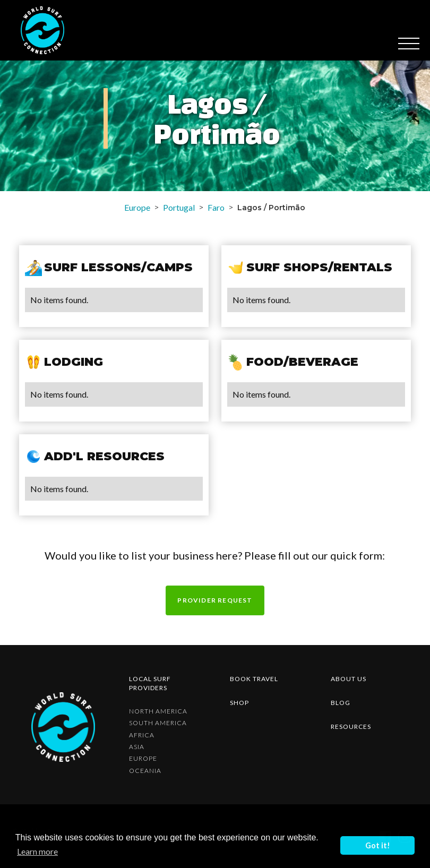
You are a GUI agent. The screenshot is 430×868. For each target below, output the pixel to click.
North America (158, 711)
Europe (137, 207)
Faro (216, 207)
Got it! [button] (378, 845)
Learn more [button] (37, 851)
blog (341, 703)
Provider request (215, 600)
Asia (137, 747)
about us (349, 679)
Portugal (179, 207)
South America (158, 723)
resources (351, 727)
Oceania (145, 771)
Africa (142, 735)
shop (239, 703)
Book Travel (254, 679)
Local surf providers (150, 683)
